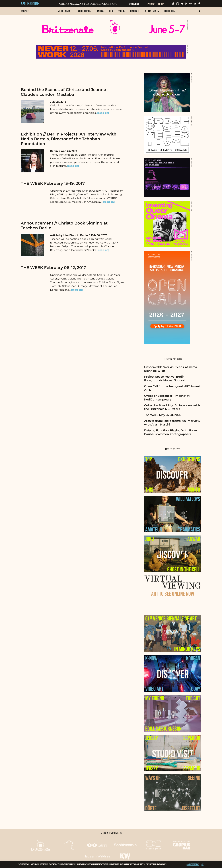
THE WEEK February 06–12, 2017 (53, 268)
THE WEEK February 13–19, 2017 (53, 183)
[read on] (109, 202)
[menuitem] (64, 13)
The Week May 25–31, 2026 (163, 415)
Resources (169, 11)
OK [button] (202, 864)
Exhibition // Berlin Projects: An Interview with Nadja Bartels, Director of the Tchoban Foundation (69, 139)
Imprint (161, 4)
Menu (25, 11)
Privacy (152, 4)
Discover (135, 11)
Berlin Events (152, 11)
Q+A (111, 11)
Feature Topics (83, 11)
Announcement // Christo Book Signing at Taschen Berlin (64, 225)
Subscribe (134, 4)
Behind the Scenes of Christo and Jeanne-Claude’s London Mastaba (64, 92)
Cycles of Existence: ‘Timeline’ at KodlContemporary (167, 398)
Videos (122, 11)
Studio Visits (64, 11)
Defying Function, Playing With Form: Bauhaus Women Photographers (171, 432)
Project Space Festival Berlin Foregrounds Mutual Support (165, 378)
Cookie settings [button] (193, 864)
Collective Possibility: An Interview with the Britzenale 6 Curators (172, 407)
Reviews (100, 11)
